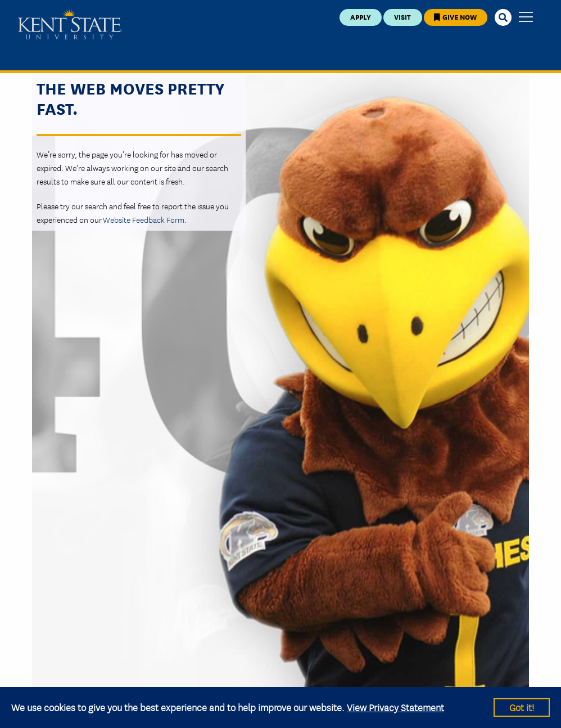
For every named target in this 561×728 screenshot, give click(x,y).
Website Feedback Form (144, 219)
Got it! (522, 707)
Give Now (455, 17)
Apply (361, 17)
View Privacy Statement (395, 707)
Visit (402, 17)
